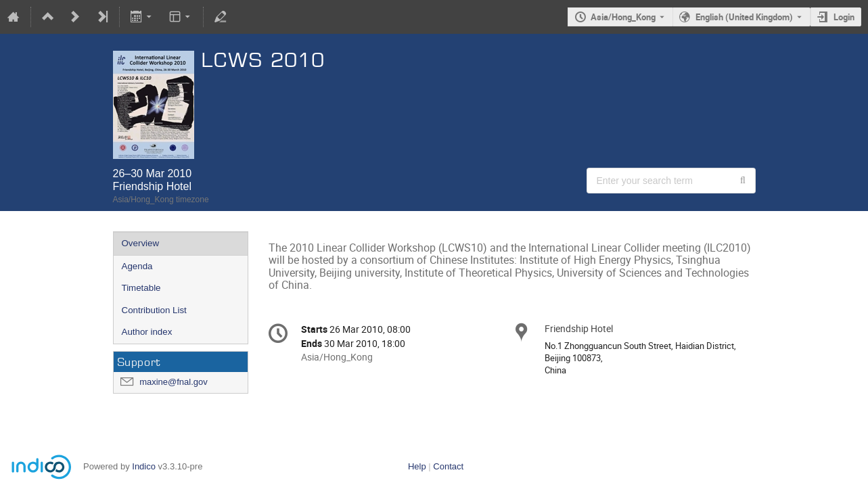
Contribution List (154, 310)
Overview (141, 243)
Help (417, 466)
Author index (147, 332)
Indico (144, 466)
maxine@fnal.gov (174, 382)
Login (844, 17)
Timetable (141, 288)
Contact (448, 466)
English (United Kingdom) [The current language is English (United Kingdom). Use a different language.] (744, 17)
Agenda (137, 266)
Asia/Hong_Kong (623, 17)
